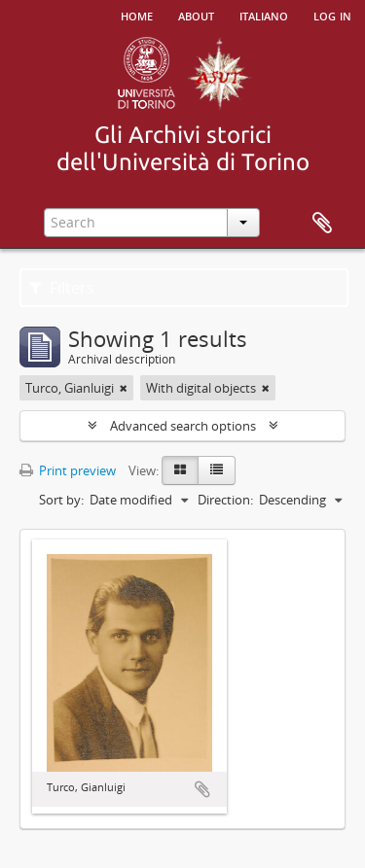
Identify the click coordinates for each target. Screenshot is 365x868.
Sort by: (61, 500)
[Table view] (217, 470)
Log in (332, 15)
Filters (62, 288)
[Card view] (180, 470)
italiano (264, 15)
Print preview (68, 470)
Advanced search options (183, 426)
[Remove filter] (124, 388)
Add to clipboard (202, 789)
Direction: (225, 500)
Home (137, 15)
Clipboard (322, 224)
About (196, 15)
